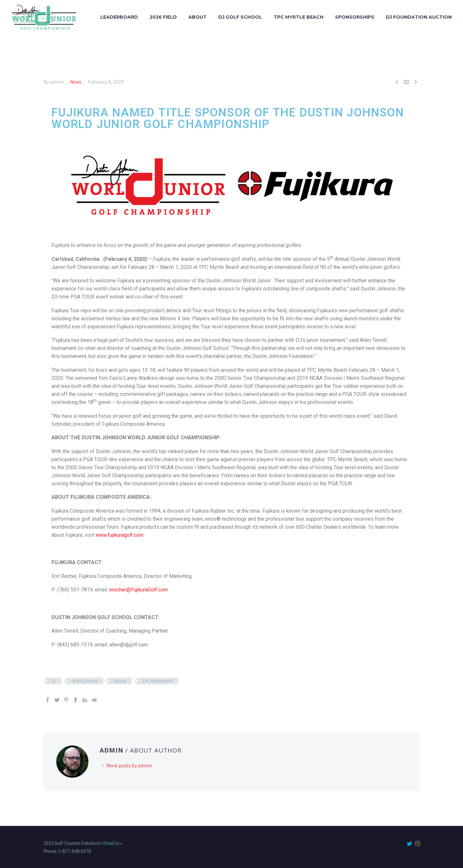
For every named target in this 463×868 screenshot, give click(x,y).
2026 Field (163, 17)
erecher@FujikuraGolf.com (139, 590)
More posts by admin (129, 766)
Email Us (111, 843)
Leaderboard (119, 17)
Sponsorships (355, 17)
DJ (54, 681)
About (198, 17)
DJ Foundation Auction (419, 17)
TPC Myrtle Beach (299, 17)
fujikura (120, 681)
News (76, 82)
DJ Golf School (240, 17)
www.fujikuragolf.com (119, 535)
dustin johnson (85, 681)
